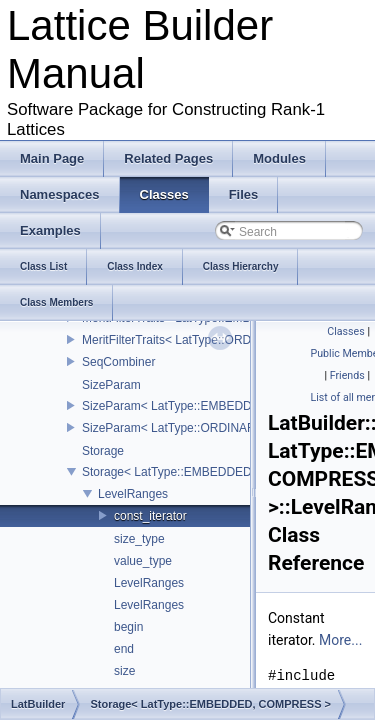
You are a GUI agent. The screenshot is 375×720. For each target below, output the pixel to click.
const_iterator (150, 516)
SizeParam (111, 385)
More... (340, 640)
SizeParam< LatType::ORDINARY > (178, 428)
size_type (139, 539)
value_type (143, 561)
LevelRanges (133, 494)
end (124, 649)
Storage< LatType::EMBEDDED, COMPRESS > (209, 472)
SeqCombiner (118, 362)
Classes (345, 331)
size (124, 671)
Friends (347, 375)
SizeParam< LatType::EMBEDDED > (180, 406)
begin (128, 627)
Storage (103, 451)
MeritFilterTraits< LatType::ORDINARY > (190, 340)
